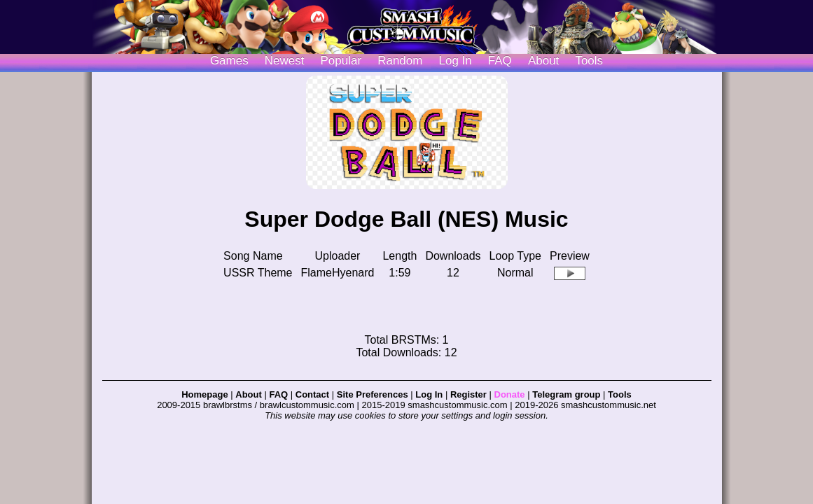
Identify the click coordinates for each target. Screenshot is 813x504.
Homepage (204, 394)
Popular (341, 61)
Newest (285, 61)
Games (229, 61)
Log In (429, 394)
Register (468, 394)
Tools (589, 61)
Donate (510, 394)
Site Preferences (373, 394)
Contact (312, 394)
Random (400, 61)
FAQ (500, 61)
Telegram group (566, 394)
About (543, 61)
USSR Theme (258, 273)
